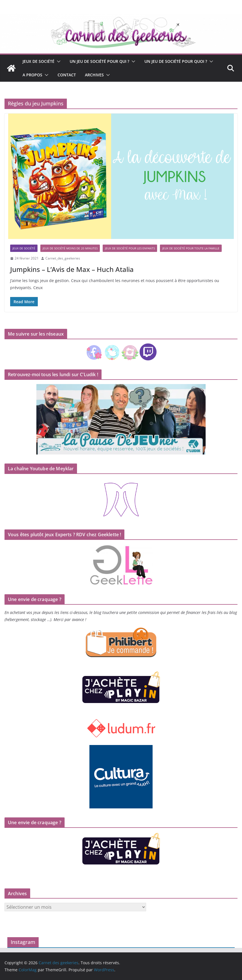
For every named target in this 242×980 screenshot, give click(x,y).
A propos (32, 75)
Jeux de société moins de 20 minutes (70, 248)
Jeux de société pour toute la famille (191, 248)
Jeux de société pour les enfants (130, 248)
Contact (67, 75)
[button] (58, 61)
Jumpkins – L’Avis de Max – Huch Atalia (72, 269)
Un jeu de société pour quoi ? (176, 61)
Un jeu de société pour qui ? (99, 61)
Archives (94, 75)
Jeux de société (38, 61)
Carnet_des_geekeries (63, 258)
